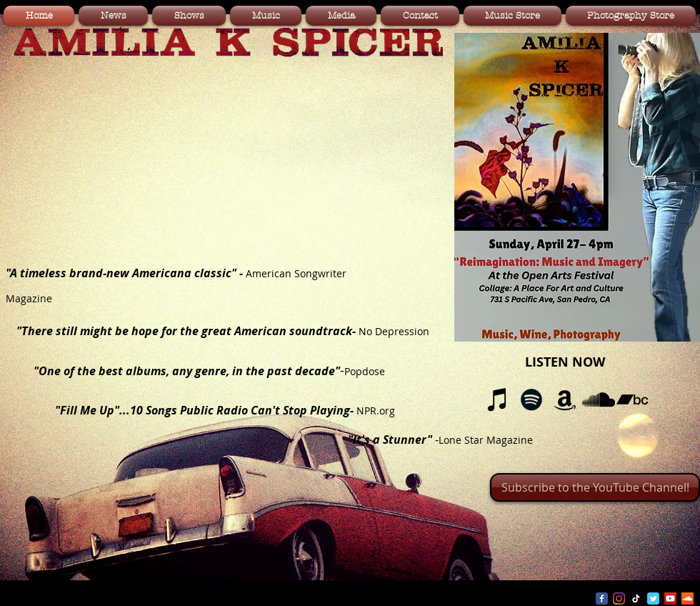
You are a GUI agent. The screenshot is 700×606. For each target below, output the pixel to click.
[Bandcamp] (632, 399)
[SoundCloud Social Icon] (687, 598)
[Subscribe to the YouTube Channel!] (595, 487)
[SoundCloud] (599, 399)
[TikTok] (636, 598)
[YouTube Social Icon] (670, 598)
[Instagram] (619, 598)
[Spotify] (531, 399)
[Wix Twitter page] (653, 598)
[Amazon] (565, 399)
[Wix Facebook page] (602, 598)
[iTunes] (498, 399)
